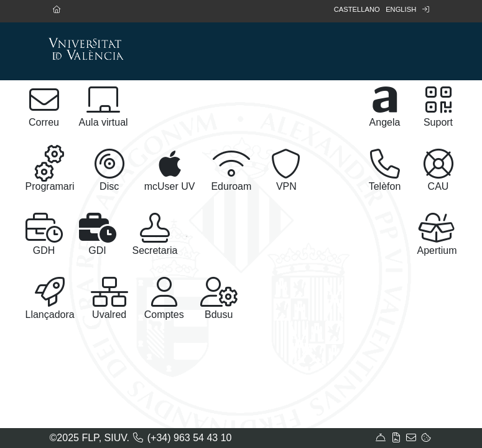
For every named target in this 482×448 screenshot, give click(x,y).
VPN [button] (286, 170)
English (401, 9)
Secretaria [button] (155, 234)
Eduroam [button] (231, 170)
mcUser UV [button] (170, 170)
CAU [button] (438, 170)
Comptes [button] (164, 298)
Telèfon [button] (385, 170)
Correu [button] (44, 106)
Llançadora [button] (50, 298)
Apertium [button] (437, 234)
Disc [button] (109, 170)
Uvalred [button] (109, 298)
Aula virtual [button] (104, 106)
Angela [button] (385, 106)
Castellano (357, 9)
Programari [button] (50, 168)
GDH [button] (44, 234)
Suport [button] (438, 106)
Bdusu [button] (219, 298)
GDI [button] (98, 234)
